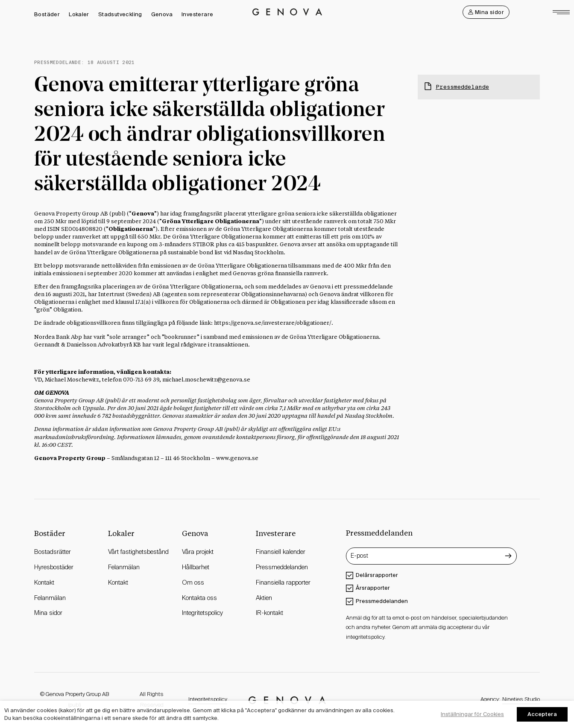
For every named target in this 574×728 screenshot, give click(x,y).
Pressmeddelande (462, 87)
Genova (162, 14)
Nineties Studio (521, 700)
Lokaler (79, 14)
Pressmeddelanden (382, 601)
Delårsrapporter (377, 575)
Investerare (197, 14)
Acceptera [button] (542, 714)
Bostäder (47, 14)
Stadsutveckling (120, 14)
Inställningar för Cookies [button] (472, 714)
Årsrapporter (373, 588)
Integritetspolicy (208, 700)
